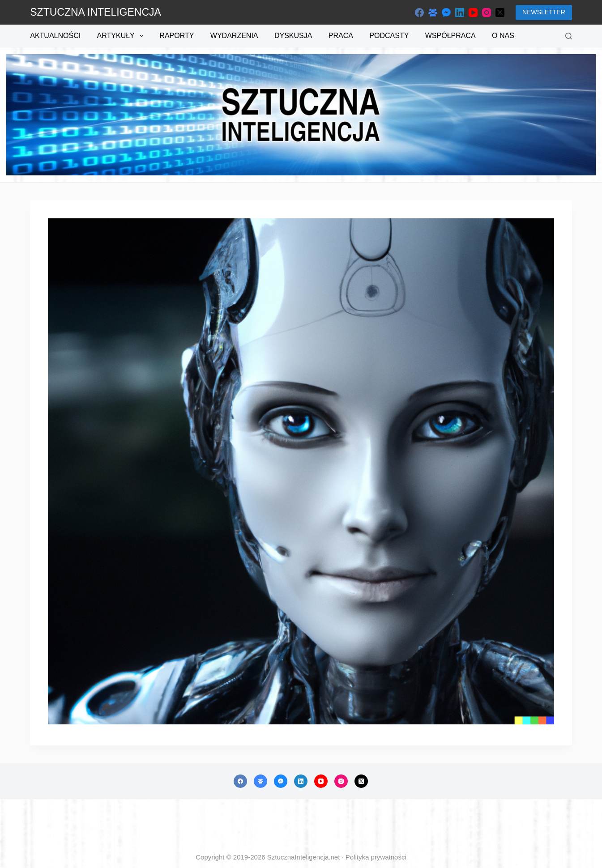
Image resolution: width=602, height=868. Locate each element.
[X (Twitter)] (500, 13)
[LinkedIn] (460, 13)
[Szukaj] (569, 36)
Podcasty (389, 36)
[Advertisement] (301, 826)
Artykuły (122, 36)
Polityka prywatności (376, 857)
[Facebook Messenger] (446, 13)
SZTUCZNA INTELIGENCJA (96, 12)
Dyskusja (293, 36)
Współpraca (450, 36)
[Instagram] (487, 13)
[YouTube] (473, 13)
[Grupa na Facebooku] (433, 13)
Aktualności (55, 36)
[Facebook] (419, 13)
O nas (503, 36)
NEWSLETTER (544, 12)
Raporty (177, 36)
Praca (341, 36)
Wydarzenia (234, 36)
